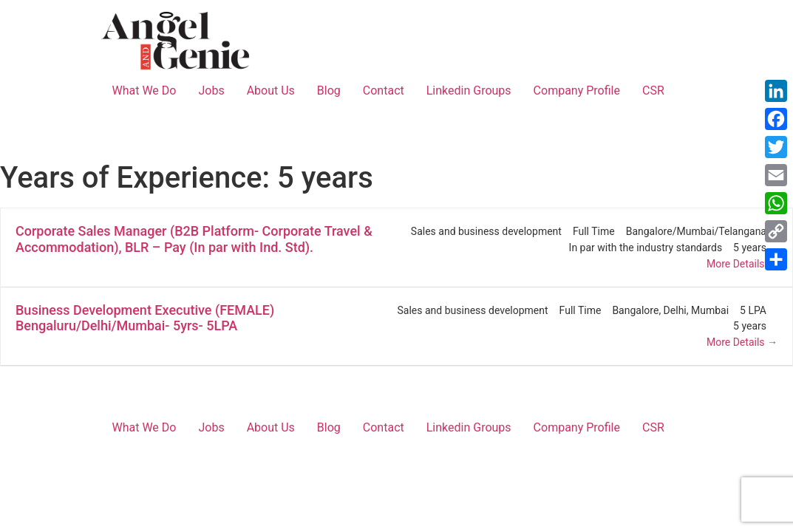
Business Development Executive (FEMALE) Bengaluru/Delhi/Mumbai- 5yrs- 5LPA (145, 318)
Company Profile (577, 91)
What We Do (144, 91)
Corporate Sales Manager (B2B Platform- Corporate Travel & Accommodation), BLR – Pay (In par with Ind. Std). (194, 239)
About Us (271, 91)
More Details (742, 264)
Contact (384, 91)
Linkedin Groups (469, 91)
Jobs (211, 91)
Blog (329, 91)
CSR (653, 91)
